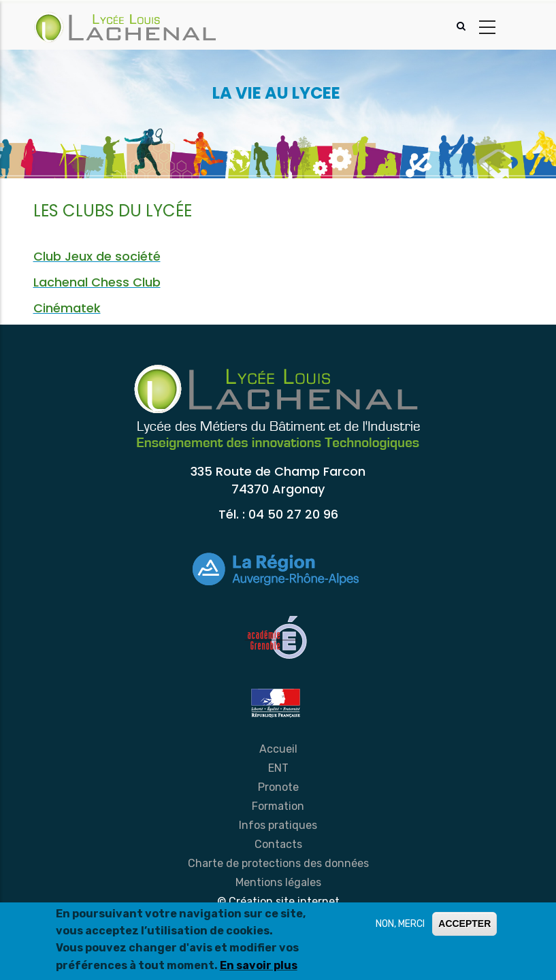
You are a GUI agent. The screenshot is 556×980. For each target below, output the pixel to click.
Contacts (278, 844)
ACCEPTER (464, 924)
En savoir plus (259, 965)
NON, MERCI (400, 924)
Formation (278, 806)
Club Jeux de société (97, 256)
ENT (278, 768)
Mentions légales (278, 882)
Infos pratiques (278, 825)
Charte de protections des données (278, 863)
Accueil (278, 749)
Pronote (278, 787)
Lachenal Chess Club (97, 282)
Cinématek (67, 308)
